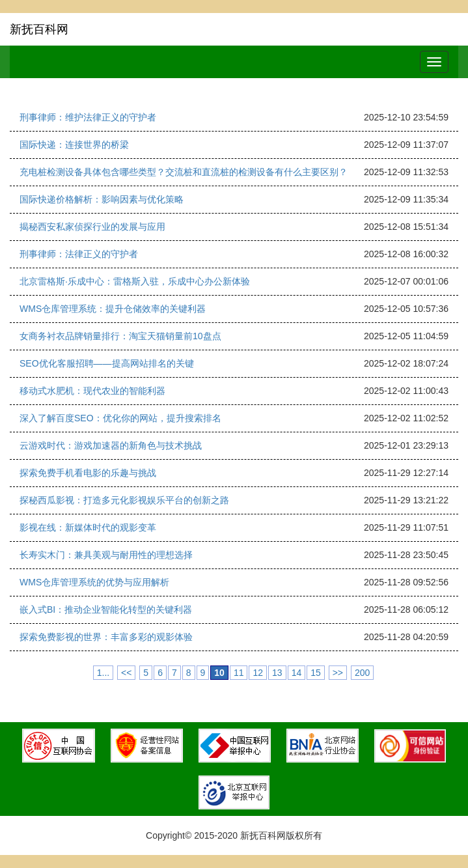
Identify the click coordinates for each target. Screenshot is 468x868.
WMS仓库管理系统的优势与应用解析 (94, 582)
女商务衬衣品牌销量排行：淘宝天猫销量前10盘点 (120, 336)
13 (277, 673)
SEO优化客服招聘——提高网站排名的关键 (107, 363)
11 (239, 673)
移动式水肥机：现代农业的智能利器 (92, 391)
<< (126, 673)
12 (258, 673)
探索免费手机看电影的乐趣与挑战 (88, 473)
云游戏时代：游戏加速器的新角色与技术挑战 (111, 445)
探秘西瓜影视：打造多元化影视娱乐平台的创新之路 (124, 500)
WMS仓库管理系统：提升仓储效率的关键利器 (113, 309)
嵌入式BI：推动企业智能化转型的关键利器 (106, 609)
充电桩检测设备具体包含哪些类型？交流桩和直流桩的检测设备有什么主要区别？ (184, 172)
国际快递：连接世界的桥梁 (74, 145)
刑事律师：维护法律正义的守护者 (88, 117)
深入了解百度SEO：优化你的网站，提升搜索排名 (120, 418)
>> (338, 673)
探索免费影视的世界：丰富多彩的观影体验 (106, 637)
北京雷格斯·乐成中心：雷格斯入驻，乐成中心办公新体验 (135, 281)
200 (362, 673)
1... (103, 673)
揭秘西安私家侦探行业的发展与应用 (92, 227)
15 (316, 673)
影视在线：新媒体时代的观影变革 (88, 527)
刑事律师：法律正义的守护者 (79, 254)
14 (297, 673)
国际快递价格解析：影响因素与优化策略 (102, 199)
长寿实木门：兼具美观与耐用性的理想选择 (106, 555)
